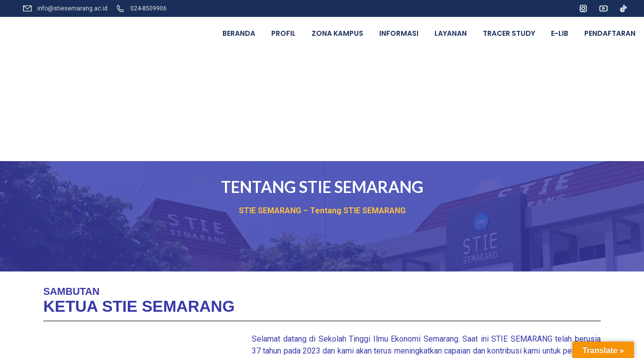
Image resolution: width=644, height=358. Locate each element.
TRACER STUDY (509, 33)
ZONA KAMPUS (337, 33)
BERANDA (239, 33)
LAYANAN (451, 33)
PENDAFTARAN (610, 33)
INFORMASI (399, 33)
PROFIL (283, 33)
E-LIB (560, 33)
